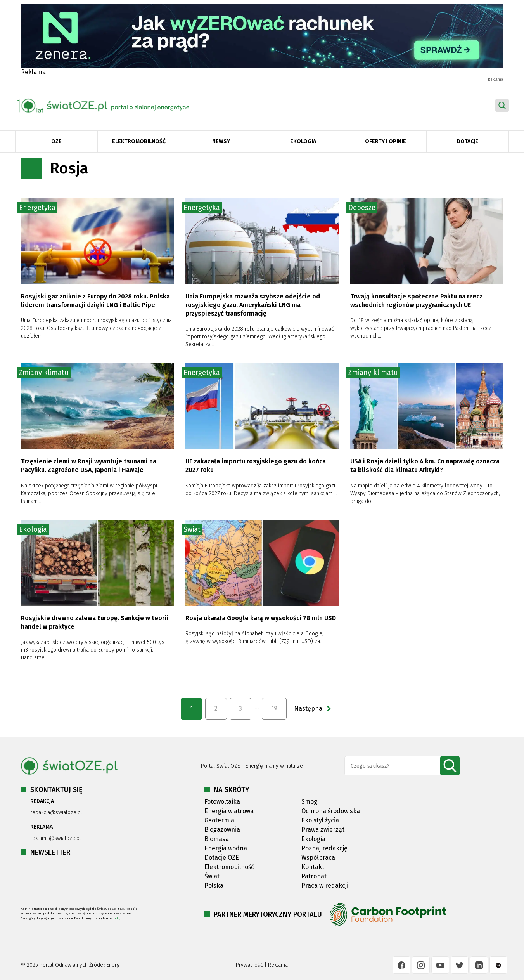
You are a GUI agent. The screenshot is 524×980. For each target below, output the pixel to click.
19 (274, 709)
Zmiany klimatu (44, 373)
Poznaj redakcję (324, 848)
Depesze (362, 208)
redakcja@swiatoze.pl (56, 813)
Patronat (314, 876)
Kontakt (313, 867)
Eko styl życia (320, 820)
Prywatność (249, 965)
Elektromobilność (139, 141)
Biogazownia (222, 830)
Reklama (278, 965)
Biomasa (217, 839)
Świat (192, 529)
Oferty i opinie (386, 141)
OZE (56, 141)
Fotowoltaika (222, 802)
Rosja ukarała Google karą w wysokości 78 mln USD (261, 618)
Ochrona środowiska (331, 811)
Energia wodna (226, 848)
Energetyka (37, 208)
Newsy (221, 141)
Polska (214, 885)
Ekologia (303, 141)
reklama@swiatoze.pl (56, 838)
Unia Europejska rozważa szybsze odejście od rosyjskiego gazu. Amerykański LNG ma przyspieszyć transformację (253, 305)
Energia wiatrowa (229, 811)
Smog (309, 802)
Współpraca (318, 858)
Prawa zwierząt (323, 830)
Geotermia (219, 820)
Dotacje (468, 141)
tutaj (117, 918)
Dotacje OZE (222, 858)
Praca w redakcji (325, 885)
